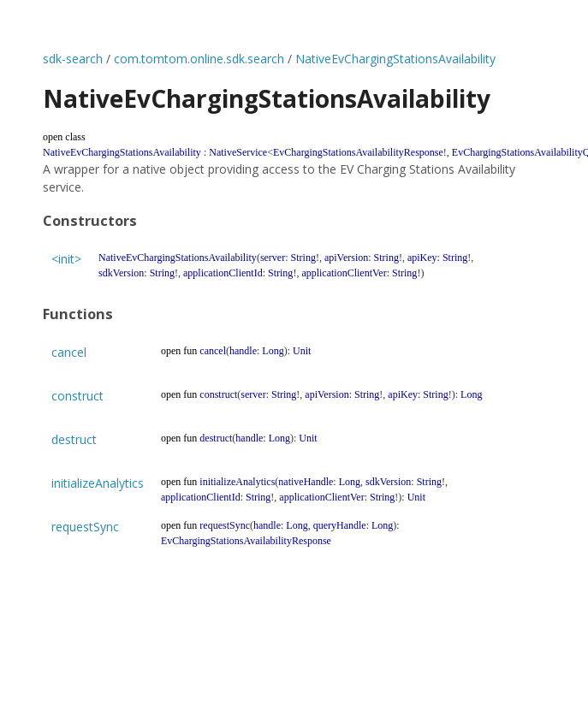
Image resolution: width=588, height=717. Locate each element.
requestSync (85, 527)
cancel (69, 352)
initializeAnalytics (98, 483)
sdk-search (73, 59)
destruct (74, 439)
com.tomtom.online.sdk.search (199, 59)
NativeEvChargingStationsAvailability (395, 59)
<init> (66, 259)
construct (77, 396)
